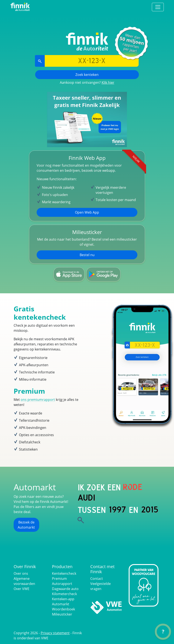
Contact (97, 579)
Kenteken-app (63, 599)
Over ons (21, 573)
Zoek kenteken (87, 75)
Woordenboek (63, 609)
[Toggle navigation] (158, 7)
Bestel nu (87, 255)
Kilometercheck (64, 594)
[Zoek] (81, 520)
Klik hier (108, 82)
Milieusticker (62, 614)
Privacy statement (55, 633)
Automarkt (61, 604)
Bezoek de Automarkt (26, 525)
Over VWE (22, 589)
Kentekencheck (64, 573)
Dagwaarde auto (65, 589)
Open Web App (87, 212)
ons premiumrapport (38, 400)
